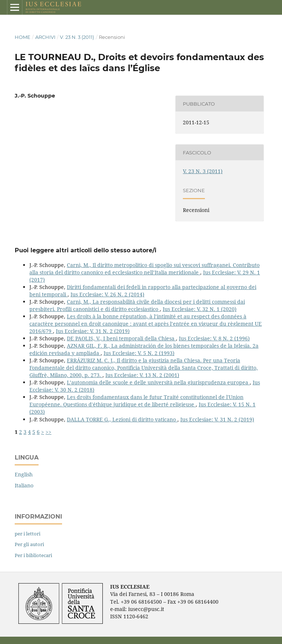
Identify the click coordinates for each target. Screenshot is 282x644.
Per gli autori (29, 544)
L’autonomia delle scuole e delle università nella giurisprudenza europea (158, 382)
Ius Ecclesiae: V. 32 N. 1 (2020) (200, 309)
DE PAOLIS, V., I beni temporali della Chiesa (121, 338)
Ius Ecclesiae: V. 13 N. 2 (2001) (142, 375)
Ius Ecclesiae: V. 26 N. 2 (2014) (107, 294)
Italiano (24, 485)
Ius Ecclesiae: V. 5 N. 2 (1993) (139, 353)
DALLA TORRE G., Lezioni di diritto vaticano (122, 419)
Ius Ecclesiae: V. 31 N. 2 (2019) (93, 331)
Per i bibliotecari (33, 555)
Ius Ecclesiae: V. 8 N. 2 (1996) (214, 338)
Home (23, 37)
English (24, 474)
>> (48, 432)
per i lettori (28, 534)
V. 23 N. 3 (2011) (77, 37)
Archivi (45, 37)
